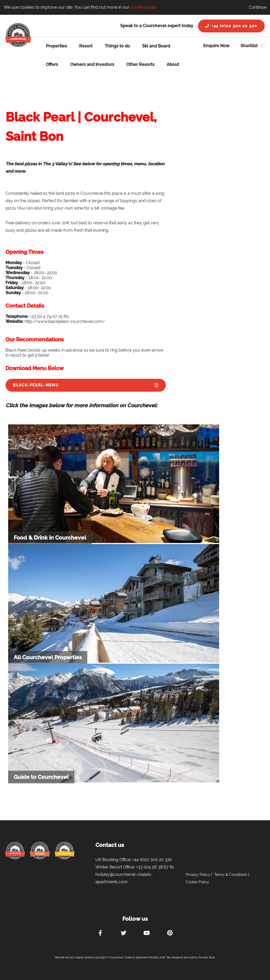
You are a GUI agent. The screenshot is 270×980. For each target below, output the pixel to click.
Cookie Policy (197, 882)
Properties (56, 46)
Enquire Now (216, 46)
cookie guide (143, 7)
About (173, 64)
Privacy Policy (198, 875)
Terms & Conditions (231, 875)
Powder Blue (207, 957)
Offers (52, 64)
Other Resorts (140, 64)
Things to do (117, 46)
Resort (86, 46)
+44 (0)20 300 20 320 (231, 26)
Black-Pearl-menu (36, 385)
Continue (258, 7)
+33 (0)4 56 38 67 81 (155, 867)
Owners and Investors (92, 64)
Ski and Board (156, 46)
